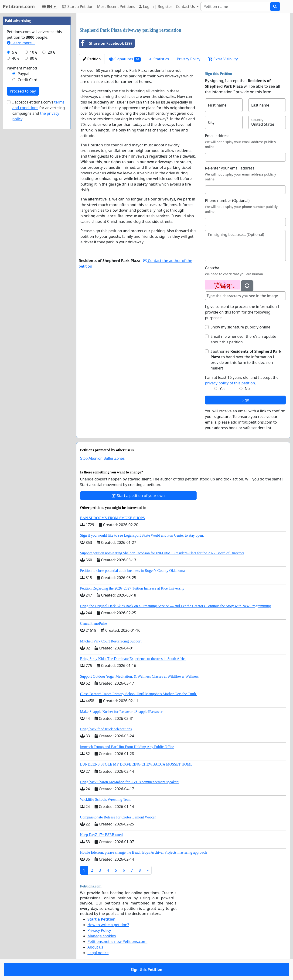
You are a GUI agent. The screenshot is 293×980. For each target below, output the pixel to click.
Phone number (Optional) (227, 200)
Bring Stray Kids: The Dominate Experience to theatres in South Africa (133, 659)
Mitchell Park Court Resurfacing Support (111, 641)
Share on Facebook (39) (105, 43)
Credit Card (28, 80)
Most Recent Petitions (116, 7)
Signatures (125, 59)
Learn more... (21, 43)
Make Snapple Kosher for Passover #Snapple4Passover (121, 712)
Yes (223, 389)
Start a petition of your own (138, 496)
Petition (92, 59)
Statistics (159, 59)
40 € (16, 58)
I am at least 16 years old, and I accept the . (242, 380)
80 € (34, 58)
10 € (34, 52)
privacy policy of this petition (230, 383)
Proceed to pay (23, 91)
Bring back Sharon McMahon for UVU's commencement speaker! (130, 782)
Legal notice (98, 953)
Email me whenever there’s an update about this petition (243, 339)
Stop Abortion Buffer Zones (102, 458)
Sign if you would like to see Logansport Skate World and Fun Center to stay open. (142, 535)
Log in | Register (155, 7)
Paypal (24, 74)
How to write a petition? (108, 925)
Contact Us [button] (186, 7)
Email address (217, 136)
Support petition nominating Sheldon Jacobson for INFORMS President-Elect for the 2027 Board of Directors (162, 553)
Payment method (22, 68)
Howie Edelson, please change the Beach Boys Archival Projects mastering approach (143, 852)
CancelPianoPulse (94, 623)
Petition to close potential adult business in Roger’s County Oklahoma (133, 571)
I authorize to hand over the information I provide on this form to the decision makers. (246, 360)
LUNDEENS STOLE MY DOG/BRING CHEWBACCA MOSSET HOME (136, 764)
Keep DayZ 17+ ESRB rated (101, 835)
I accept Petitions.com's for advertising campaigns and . (39, 110)
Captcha (212, 268)
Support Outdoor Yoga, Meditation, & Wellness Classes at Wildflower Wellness (140, 676)
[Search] (235, 7)
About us (95, 947)
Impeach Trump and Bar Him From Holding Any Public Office (127, 747)
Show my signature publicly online (240, 327)
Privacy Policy (189, 59)
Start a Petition (78, 7)
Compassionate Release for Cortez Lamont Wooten (118, 817)
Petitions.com (19, 6)
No (247, 389)
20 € (51, 52)
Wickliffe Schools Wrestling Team (106, 799)
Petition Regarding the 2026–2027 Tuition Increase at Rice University (132, 588)
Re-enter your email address (230, 168)
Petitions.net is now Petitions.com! (118, 942)
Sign (245, 400)
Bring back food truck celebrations (106, 729)
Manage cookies (102, 936)
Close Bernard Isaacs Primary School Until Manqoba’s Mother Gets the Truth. (139, 694)
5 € (15, 52)
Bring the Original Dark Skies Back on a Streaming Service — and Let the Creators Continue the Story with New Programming (175, 606)
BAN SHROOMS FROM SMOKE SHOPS (112, 518)
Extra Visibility (223, 59)
